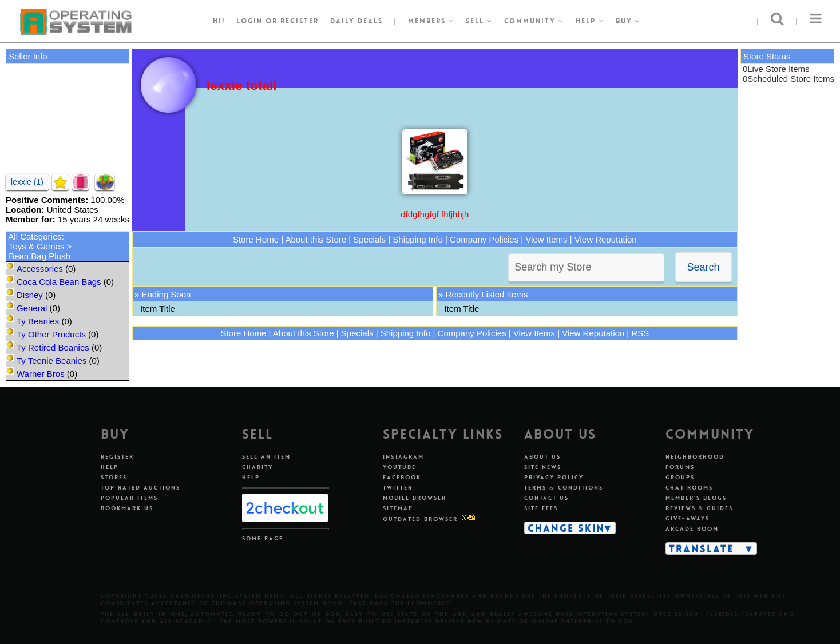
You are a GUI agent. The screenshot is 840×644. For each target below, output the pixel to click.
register (300, 21)
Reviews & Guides (700, 508)
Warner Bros (41, 374)
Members (431, 21)
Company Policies (484, 239)
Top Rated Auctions (140, 488)
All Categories (35, 236)
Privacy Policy (554, 477)
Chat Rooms (689, 488)
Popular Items (129, 498)
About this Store (316, 239)
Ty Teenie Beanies (51, 361)
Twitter (398, 488)
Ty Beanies (38, 321)
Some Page (263, 538)
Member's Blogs (696, 498)
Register (117, 457)
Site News (543, 467)
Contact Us (546, 498)
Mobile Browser (415, 498)
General (32, 308)
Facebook (402, 477)
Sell (479, 21)
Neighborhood (695, 457)
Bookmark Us (127, 508)
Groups (680, 477)
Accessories (40, 269)
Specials (369, 239)
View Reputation (606, 239)
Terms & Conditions (564, 488)
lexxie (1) (27, 182)
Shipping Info (418, 239)
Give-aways (688, 518)
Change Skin (566, 528)
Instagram (403, 457)
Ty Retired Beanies (53, 347)
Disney (30, 295)
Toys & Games (37, 246)
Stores (114, 477)
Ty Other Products (51, 334)
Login (249, 21)
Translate (701, 548)
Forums (680, 467)
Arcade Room (692, 529)
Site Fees (541, 508)
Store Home (256, 239)
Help (590, 21)
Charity (257, 467)
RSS (640, 333)
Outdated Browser (420, 519)
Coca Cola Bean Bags (59, 282)
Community (534, 21)
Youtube (399, 467)
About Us (542, 457)
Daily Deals (356, 21)
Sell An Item (266, 457)
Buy (628, 21)
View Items (546, 239)
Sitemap (398, 508)
